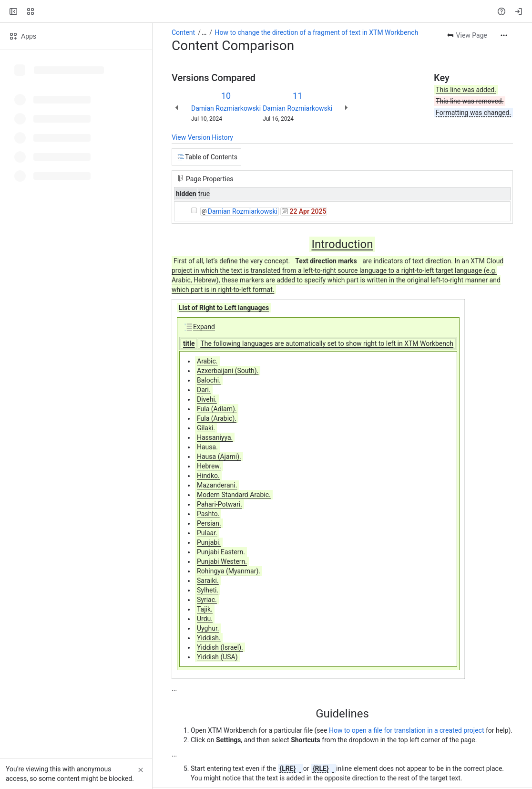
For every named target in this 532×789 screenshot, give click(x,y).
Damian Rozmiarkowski (226, 108)
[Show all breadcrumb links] (204, 32)
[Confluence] (44, 11)
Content (183, 32)
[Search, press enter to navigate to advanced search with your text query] (264, 11)
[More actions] (504, 35)
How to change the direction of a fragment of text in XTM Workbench (317, 32)
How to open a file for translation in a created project (407, 730)
